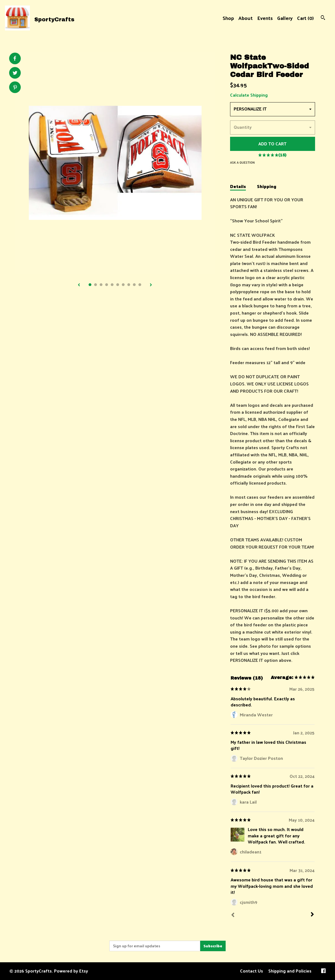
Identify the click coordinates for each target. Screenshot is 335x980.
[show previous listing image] (79, 285)
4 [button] (107, 285)
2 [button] (96, 285)
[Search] (323, 18)
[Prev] (233, 915)
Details (238, 187)
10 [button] (140, 285)
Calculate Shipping (249, 95)
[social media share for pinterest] (15, 88)
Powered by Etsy (71, 971)
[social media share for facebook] (15, 58)
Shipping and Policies (290, 971)
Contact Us (252, 971)
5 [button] (112, 285)
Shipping (267, 187)
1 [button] (90, 285)
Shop (228, 18)
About (246, 18)
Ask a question (242, 162)
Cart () (305, 18)
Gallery (285, 18)
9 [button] (134, 285)
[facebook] (323, 971)
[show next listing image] (151, 285)
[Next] (312, 915)
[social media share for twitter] (15, 74)
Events (265, 18)
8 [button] (129, 285)
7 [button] (123, 285)
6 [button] (118, 285)
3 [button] (101, 285)
